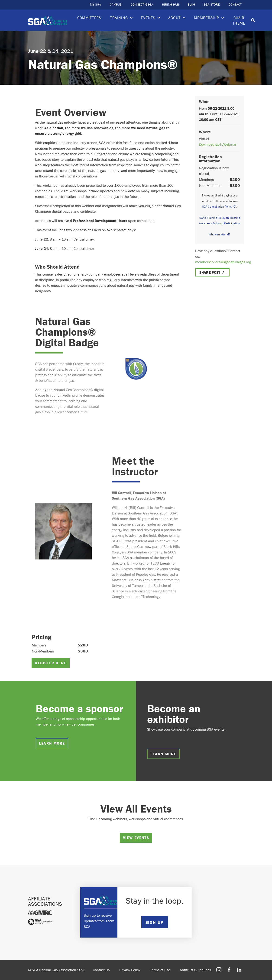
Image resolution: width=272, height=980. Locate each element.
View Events (136, 838)
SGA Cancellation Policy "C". (220, 207)
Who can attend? (220, 234)
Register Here (51, 663)
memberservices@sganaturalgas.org (223, 262)
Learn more (52, 743)
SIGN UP (155, 922)
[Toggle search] (253, 21)
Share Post (210, 272)
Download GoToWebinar (218, 144)
